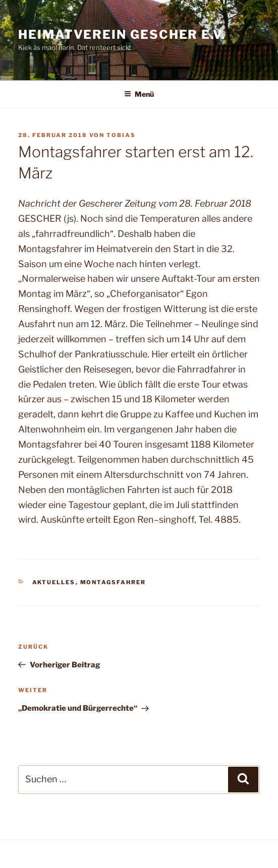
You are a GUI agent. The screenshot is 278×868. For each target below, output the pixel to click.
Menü (139, 94)
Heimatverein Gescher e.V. (122, 35)
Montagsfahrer (113, 582)
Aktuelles (54, 582)
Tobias (121, 135)
